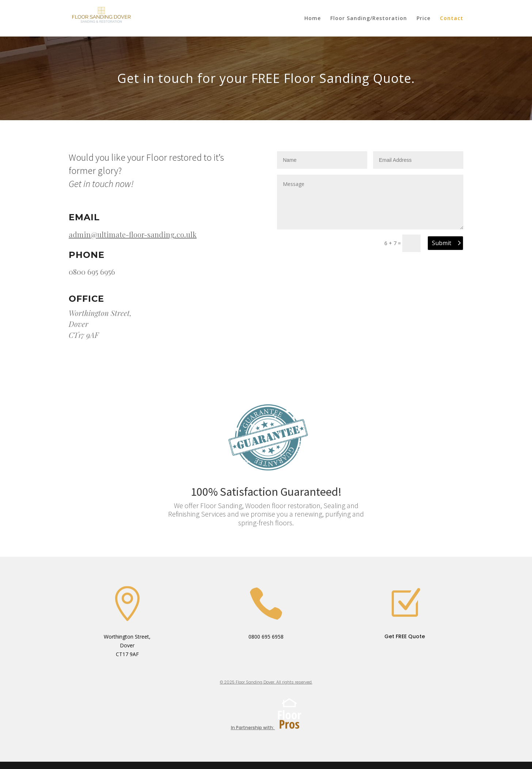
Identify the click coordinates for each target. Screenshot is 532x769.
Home (313, 19)
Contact (452, 19)
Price (423, 19)
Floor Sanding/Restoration (369, 19)
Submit (442, 243)
